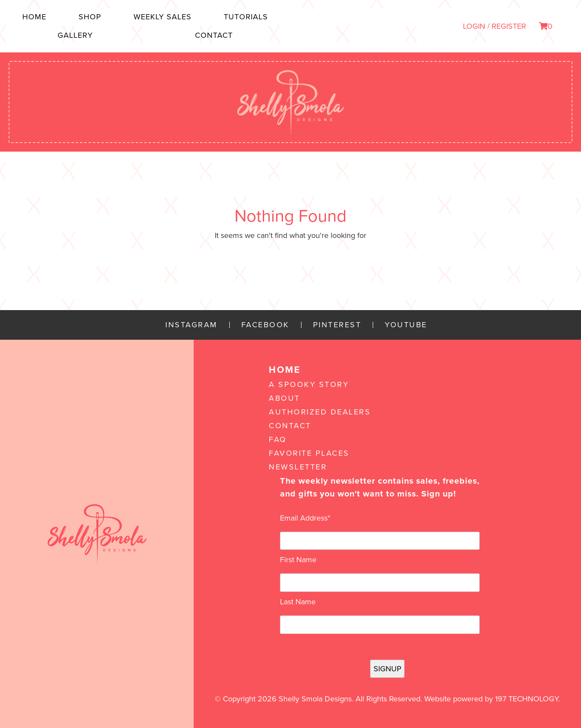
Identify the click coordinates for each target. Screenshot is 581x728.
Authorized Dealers (320, 412)
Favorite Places (309, 453)
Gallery (75, 35)
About (284, 398)
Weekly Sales (163, 17)
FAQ (278, 439)
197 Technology (527, 699)
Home (34, 17)
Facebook (265, 325)
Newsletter (298, 467)
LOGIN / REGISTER (494, 26)
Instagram (192, 325)
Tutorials (246, 17)
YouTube (406, 325)
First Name (298, 560)
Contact (214, 35)
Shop (90, 17)
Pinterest (337, 325)
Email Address (305, 518)
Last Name (298, 602)
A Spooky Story (309, 384)
